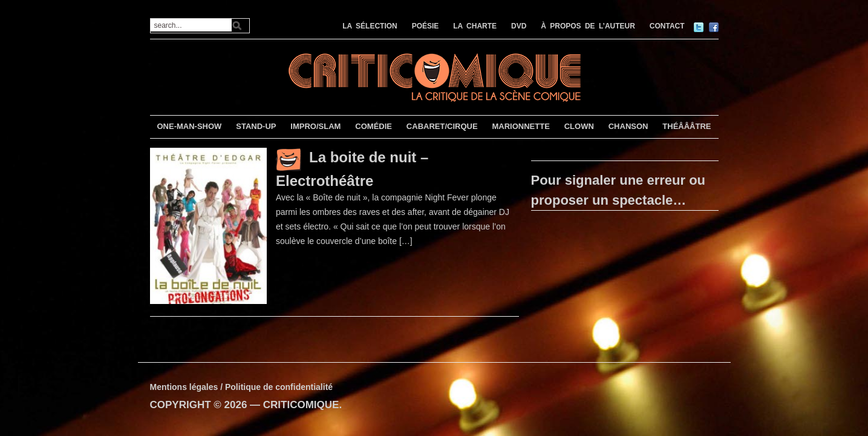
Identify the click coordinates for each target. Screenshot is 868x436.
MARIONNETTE (520, 126)
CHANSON (628, 126)
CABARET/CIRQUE (442, 126)
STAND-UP (256, 126)
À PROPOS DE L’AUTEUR (588, 26)
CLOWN (579, 126)
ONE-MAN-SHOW (189, 126)
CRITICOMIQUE (301, 405)
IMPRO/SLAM (315, 126)
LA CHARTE (475, 26)
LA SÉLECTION (370, 26)
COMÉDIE (374, 126)
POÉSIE (426, 26)
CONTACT (667, 26)
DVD (519, 26)
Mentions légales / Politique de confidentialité (242, 387)
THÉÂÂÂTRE (687, 126)
